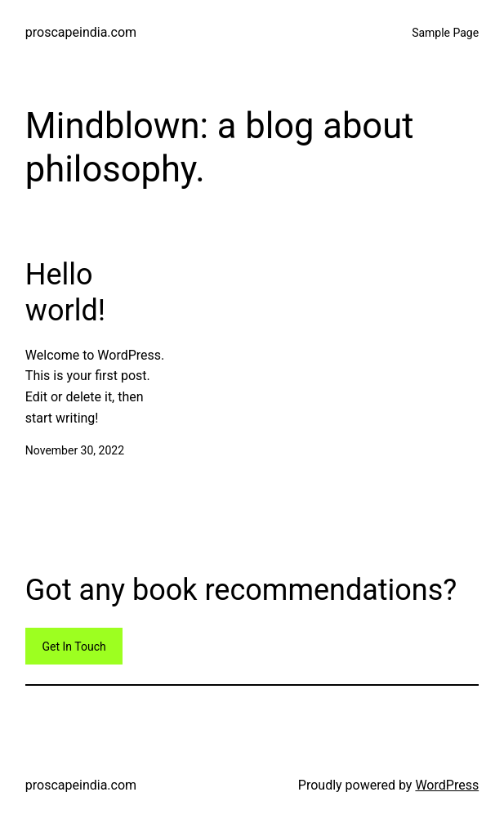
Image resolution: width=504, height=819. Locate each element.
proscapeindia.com (81, 32)
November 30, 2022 (75, 450)
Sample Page (445, 33)
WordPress (447, 785)
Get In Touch (74, 647)
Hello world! (65, 292)
